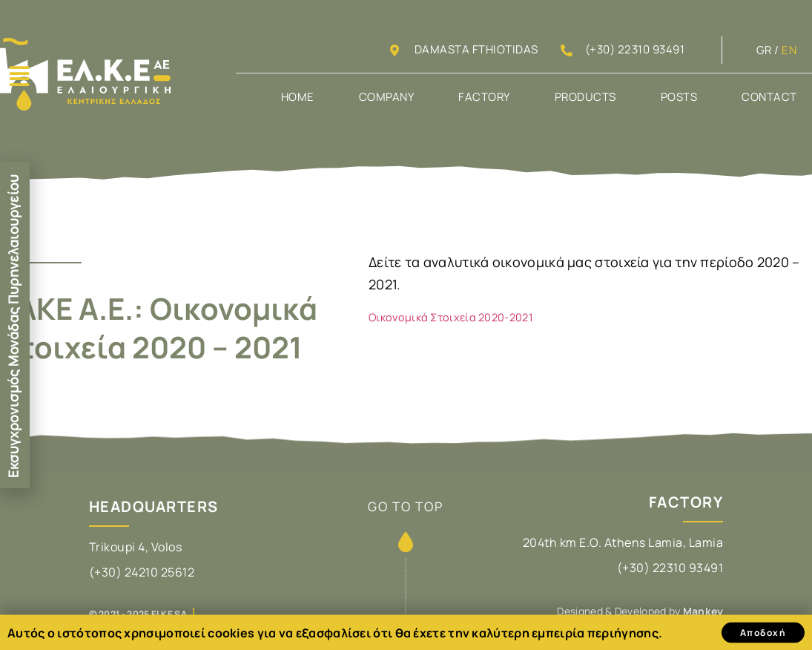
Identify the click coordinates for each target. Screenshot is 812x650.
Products (585, 97)
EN (789, 50)
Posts (679, 97)
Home (298, 97)
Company (387, 97)
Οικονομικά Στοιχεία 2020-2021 (451, 317)
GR (764, 50)
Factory (484, 97)
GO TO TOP (406, 506)
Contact (769, 97)
